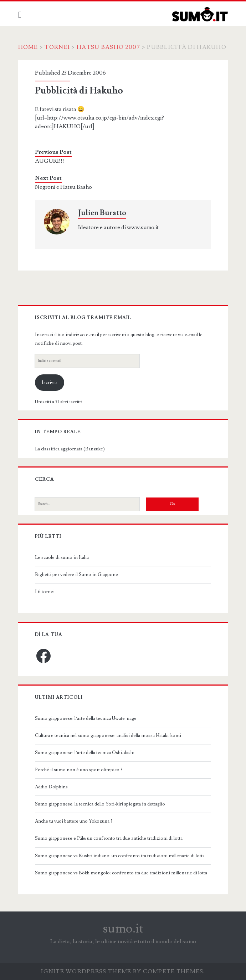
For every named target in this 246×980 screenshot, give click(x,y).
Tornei (58, 47)
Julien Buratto (102, 213)
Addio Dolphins (51, 787)
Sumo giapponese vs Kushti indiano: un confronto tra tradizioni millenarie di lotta (120, 856)
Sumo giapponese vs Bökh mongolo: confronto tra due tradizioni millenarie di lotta (121, 873)
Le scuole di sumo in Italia (62, 557)
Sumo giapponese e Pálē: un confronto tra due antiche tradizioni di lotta (109, 838)
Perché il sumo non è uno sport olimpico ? (79, 770)
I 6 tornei (45, 592)
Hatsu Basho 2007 (109, 47)
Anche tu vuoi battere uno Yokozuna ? (74, 821)
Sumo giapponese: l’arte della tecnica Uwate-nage (86, 718)
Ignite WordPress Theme (86, 971)
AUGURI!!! (50, 161)
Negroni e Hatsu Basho (63, 187)
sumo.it (123, 929)
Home (28, 47)
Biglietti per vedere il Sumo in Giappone (76, 575)
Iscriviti (50, 383)
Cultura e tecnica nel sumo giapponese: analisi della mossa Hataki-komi (108, 736)
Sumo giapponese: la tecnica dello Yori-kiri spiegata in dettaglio (100, 804)
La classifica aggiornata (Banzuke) (70, 449)
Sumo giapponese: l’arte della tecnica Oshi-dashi (85, 753)
